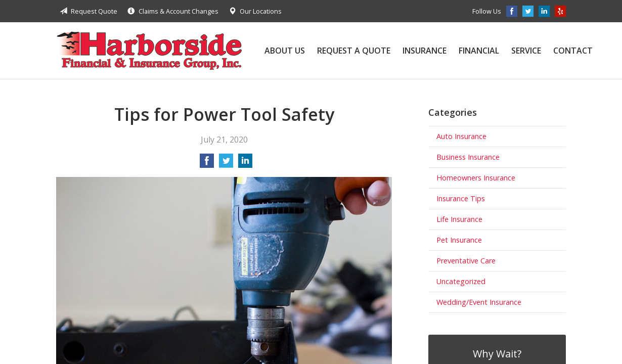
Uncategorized (461, 281)
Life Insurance (459, 219)
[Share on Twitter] (226, 164)
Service (526, 51)
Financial (479, 51)
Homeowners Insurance (476, 178)
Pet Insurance (459, 240)
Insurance (425, 51)
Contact (573, 51)
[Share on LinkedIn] (245, 164)
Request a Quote (354, 51)
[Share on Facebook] (207, 164)
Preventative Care (466, 261)
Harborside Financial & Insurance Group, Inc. (149, 51)
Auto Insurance (461, 136)
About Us (285, 51)
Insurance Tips (461, 198)
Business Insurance (468, 157)
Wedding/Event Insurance (479, 302)
